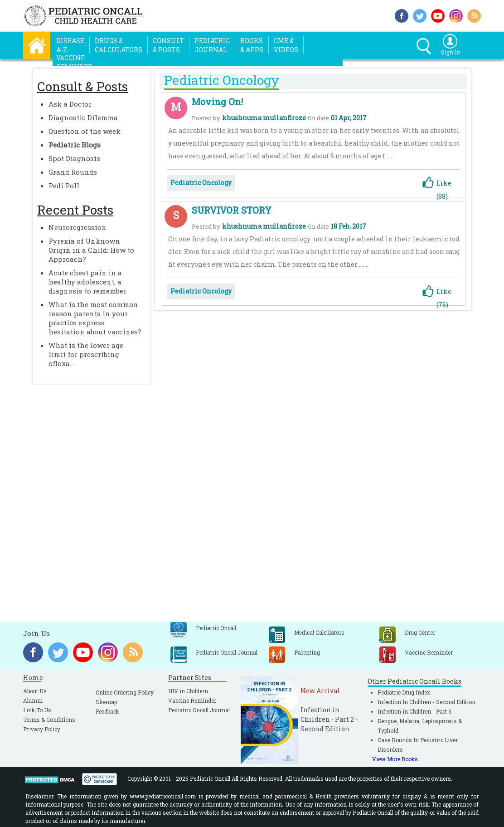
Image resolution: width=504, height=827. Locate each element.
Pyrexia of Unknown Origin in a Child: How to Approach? (91, 250)
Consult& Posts (168, 45)
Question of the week (85, 131)
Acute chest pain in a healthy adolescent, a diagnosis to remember (87, 282)
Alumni (33, 700)
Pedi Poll (64, 186)
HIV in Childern (188, 691)
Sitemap (106, 702)
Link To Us (37, 710)
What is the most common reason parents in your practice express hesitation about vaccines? (95, 318)
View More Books (395, 759)
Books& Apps (252, 45)
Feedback (107, 711)
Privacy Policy (42, 729)
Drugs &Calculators (119, 45)
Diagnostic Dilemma (83, 117)
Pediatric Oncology (201, 183)
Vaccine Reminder (192, 700)
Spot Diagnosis (74, 158)
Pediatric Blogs (75, 145)
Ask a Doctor (70, 104)
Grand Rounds (73, 172)
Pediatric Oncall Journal (199, 710)
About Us (35, 691)
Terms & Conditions (49, 719)
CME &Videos (286, 45)
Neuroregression (78, 227)
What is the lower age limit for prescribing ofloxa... (86, 354)
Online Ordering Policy (125, 692)
